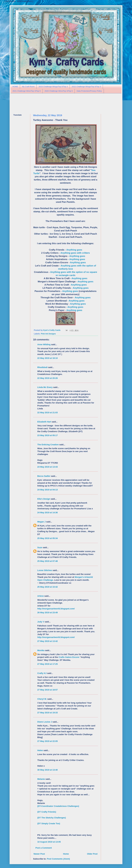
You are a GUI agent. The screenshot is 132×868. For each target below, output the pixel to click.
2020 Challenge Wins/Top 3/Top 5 (59, 91)
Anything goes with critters (75, 253)
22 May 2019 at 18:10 (48, 358)
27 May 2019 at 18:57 (48, 690)
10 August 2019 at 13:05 (49, 842)
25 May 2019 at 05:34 (48, 538)
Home (66, 854)
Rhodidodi (42, 367)
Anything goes (74, 250)
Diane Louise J (45, 722)
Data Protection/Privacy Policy (89, 91)
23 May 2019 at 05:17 (48, 435)
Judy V (41, 622)
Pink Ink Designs (48, 334)
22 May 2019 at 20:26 (48, 378)
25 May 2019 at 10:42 (48, 587)
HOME (15, 87)
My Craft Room (28, 87)
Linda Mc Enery (45, 387)
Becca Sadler (44, 476)
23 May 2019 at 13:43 (48, 467)
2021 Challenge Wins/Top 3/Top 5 (27, 91)
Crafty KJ (42, 673)
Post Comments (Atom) (58, 859)
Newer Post (39, 854)
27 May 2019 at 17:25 (48, 664)
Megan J (41, 522)
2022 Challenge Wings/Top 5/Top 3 (86, 87)
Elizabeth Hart (44, 422)
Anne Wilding (44, 344)
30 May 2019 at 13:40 (48, 770)
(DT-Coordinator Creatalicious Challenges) (58, 806)
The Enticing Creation (48, 445)
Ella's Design (44, 499)
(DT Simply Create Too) (49, 824)
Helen (40, 750)
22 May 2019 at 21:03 (48, 413)
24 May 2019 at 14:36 (48, 513)
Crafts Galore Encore (69, 657)
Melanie (41, 779)
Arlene (41, 596)
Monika (41, 650)
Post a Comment (44, 848)
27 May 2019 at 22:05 (48, 741)
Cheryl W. (42, 699)
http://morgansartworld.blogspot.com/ (56, 609)
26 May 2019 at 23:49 (48, 613)
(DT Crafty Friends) (47, 812)
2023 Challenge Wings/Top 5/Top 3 (53, 87)
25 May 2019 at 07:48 (48, 561)
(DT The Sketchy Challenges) (52, 818)
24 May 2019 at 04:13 (48, 490)
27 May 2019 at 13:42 (48, 641)
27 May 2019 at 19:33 (48, 713)
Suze (40, 547)
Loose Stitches (45, 570)
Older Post (92, 854)
